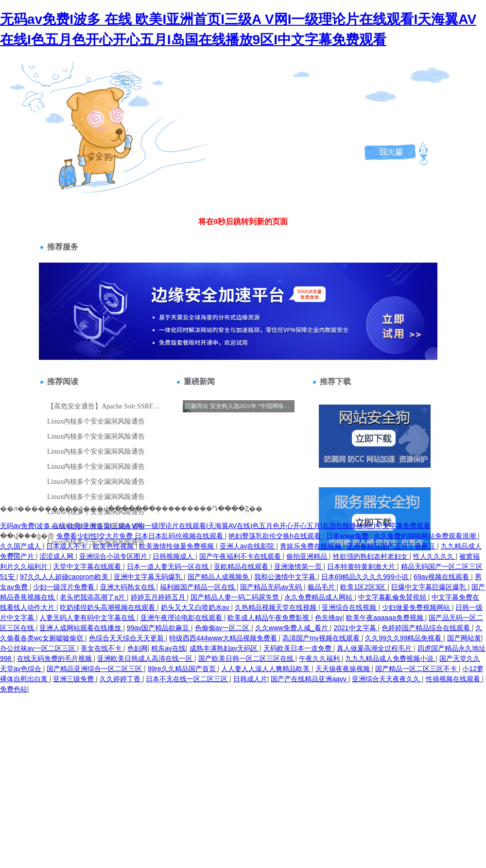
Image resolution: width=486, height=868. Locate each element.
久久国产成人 (21, 546)
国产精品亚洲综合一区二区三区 (95, 669)
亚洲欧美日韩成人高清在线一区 (146, 658)
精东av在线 (168, 648)
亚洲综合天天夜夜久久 (387, 679)
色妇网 (138, 648)
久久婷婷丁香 (121, 679)
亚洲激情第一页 (299, 567)
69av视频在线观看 (442, 577)
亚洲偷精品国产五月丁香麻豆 (392, 546)
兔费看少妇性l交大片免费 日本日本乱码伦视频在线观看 (141, 536)
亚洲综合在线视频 (350, 607)
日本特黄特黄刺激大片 (362, 567)
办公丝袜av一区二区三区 (39, 648)
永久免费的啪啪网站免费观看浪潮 (426, 536)
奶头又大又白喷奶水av (196, 607)
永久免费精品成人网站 (319, 597)
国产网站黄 (464, 638)
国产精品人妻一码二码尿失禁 (236, 597)
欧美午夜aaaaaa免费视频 (386, 618)
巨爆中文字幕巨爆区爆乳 (430, 587)
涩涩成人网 (57, 556)
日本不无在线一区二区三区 (188, 679)
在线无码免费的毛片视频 (55, 658)
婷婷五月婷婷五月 (159, 597)
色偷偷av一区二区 (223, 628)
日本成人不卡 (68, 546)
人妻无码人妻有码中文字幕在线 (88, 618)
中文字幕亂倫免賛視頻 (393, 597)
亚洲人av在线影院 (248, 546)
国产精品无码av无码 (272, 587)
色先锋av (329, 618)
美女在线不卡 (102, 648)
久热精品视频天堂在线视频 (277, 607)
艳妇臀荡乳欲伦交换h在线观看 (276, 536)
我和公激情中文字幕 (286, 577)
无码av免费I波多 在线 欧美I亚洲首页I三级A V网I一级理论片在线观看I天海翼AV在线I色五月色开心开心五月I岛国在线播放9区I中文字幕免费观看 (215, 526)
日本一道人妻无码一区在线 (169, 567)
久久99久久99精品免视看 (404, 638)
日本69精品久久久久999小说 (366, 577)
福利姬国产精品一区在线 (198, 587)
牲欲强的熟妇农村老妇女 (371, 556)
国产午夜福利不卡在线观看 (241, 556)
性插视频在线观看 (454, 679)
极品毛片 (322, 587)
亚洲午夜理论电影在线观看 (182, 618)
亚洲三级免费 (74, 679)
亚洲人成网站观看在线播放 (81, 628)
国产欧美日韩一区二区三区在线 (247, 658)
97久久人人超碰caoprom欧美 (65, 577)
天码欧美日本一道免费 (298, 648)
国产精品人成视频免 (219, 577)
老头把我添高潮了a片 (93, 597)
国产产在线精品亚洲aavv (309, 679)
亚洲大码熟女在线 (128, 587)
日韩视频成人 (174, 556)
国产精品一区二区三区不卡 (417, 669)
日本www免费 (348, 536)
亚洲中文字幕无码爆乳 (149, 577)
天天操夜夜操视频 (344, 669)
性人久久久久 (434, 556)
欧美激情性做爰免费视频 (177, 546)
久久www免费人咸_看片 (293, 628)
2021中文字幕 (356, 628)
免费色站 (14, 689)
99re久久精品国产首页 (183, 669)
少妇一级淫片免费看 (65, 587)
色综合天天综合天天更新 (127, 638)
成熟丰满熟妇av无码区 (225, 648)
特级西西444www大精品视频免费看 (224, 638)
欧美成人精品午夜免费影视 (269, 618)
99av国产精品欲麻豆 (159, 628)
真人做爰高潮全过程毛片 (375, 648)
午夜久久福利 (320, 658)
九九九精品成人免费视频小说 (390, 658)
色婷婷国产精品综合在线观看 (427, 628)
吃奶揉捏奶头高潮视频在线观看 (108, 607)
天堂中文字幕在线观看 (88, 567)
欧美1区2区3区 (364, 587)
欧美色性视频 (114, 546)
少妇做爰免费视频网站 (417, 607)
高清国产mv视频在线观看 (322, 638)
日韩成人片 (250, 679)
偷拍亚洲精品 (308, 556)
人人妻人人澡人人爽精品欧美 (266, 669)
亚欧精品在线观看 (242, 567)
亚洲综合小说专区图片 (114, 556)
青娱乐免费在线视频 (312, 546)
